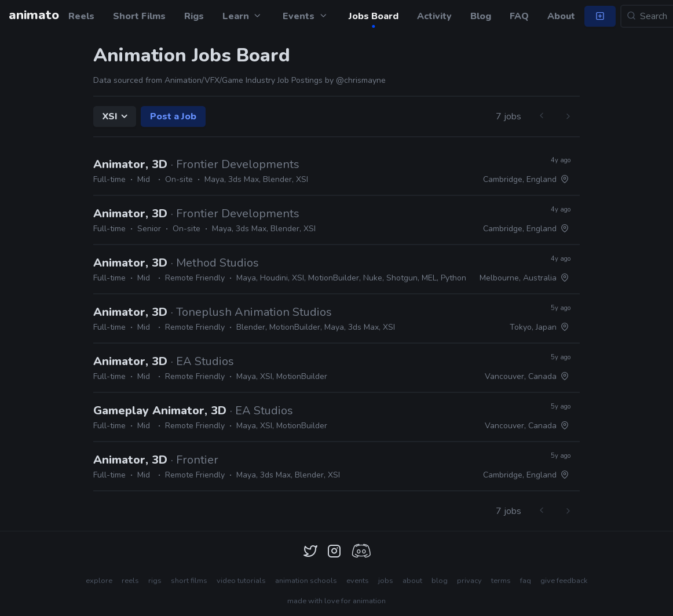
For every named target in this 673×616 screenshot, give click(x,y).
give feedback (564, 581)
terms (501, 581)
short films (189, 581)
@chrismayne (361, 80)
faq (526, 581)
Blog (481, 16)
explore (99, 581)
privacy (469, 581)
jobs (386, 581)
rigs (155, 581)
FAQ (519, 16)
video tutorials (241, 581)
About (561, 16)
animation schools (306, 581)
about (412, 581)
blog (440, 581)
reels (130, 581)
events (358, 581)
